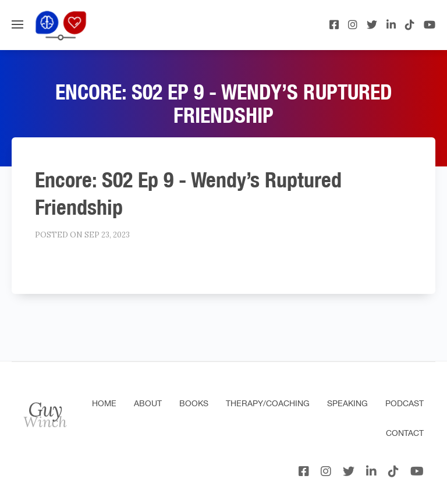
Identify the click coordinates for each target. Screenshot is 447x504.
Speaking (347, 403)
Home (104, 403)
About (148, 403)
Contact (405, 433)
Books (194, 403)
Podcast (405, 403)
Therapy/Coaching (268, 403)
